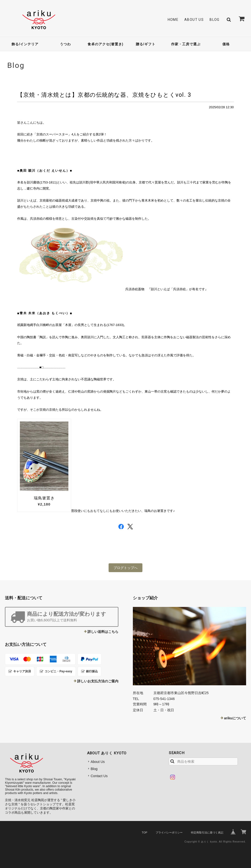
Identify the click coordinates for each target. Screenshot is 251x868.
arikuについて (235, 718)
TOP (144, 832)
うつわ (65, 44)
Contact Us (99, 776)
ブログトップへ (125, 568)
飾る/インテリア (25, 44)
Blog (215, 20)
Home (173, 20)
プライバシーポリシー (169, 832)
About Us (194, 20)
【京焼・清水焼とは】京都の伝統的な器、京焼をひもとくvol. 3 (104, 95)
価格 (226, 44)
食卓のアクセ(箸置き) (105, 44)
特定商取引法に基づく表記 (207, 832)
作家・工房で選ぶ (186, 44)
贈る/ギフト (146, 44)
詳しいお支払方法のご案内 (98, 681)
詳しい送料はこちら (103, 632)
